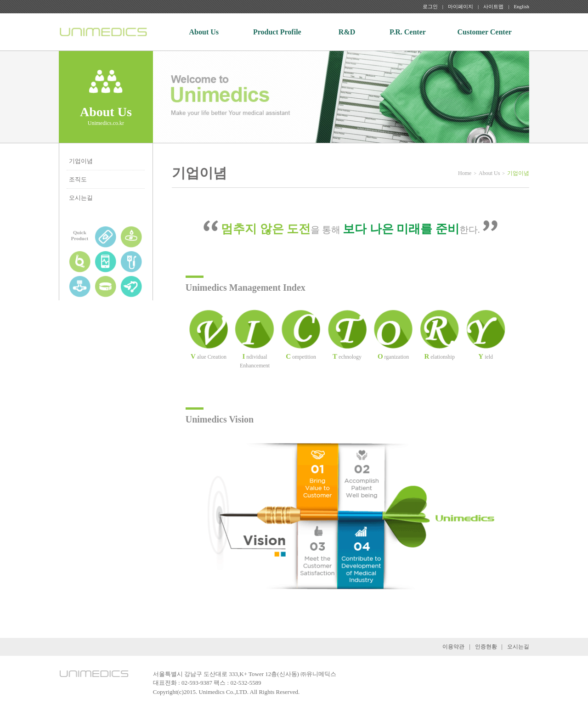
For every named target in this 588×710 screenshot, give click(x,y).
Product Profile (277, 32)
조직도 (78, 179)
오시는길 (81, 198)
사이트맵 (493, 6)
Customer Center (485, 32)
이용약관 (453, 647)
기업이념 (81, 161)
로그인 (430, 6)
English (521, 6)
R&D (347, 32)
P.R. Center (408, 32)
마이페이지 (461, 6)
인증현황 (486, 647)
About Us (204, 32)
